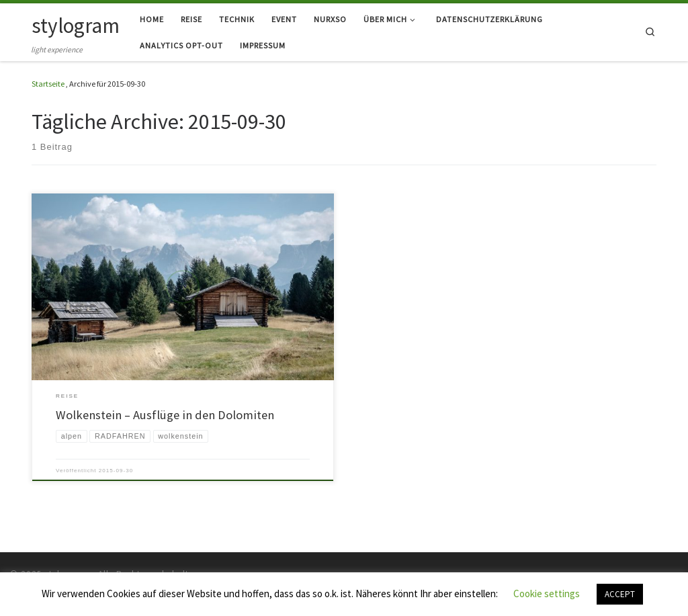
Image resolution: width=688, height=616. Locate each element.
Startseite (48, 84)
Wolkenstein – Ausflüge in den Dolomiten (165, 415)
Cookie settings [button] (547, 593)
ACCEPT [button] (620, 594)
